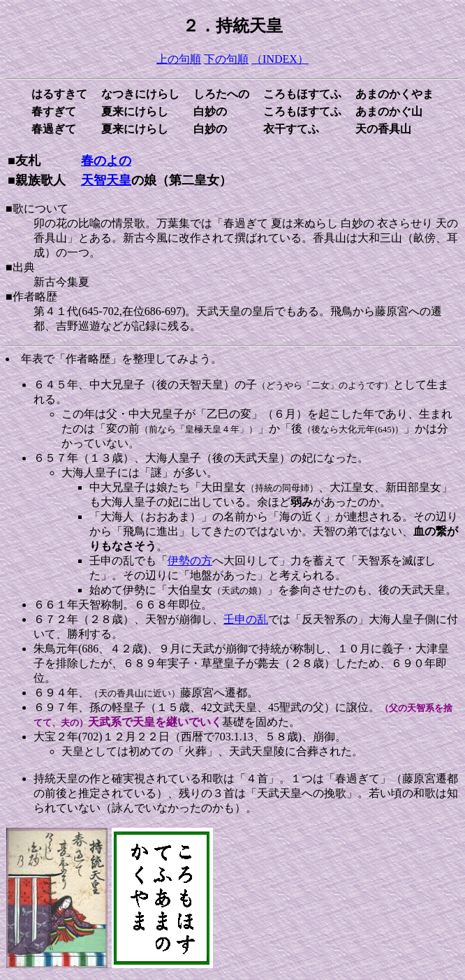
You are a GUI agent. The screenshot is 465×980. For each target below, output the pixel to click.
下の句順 (226, 59)
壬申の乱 (246, 619)
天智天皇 (106, 180)
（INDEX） (280, 59)
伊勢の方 (190, 561)
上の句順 (179, 59)
